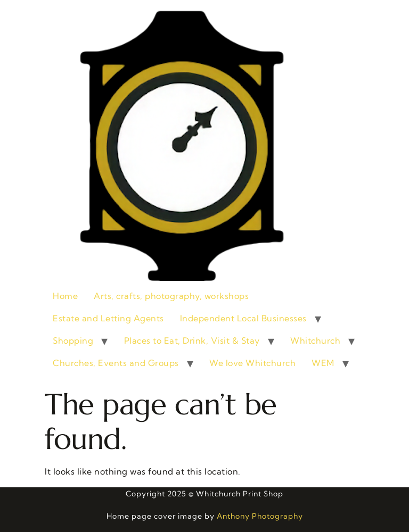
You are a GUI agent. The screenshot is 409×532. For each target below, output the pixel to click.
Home (65, 296)
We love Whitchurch (252, 363)
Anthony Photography (260, 516)
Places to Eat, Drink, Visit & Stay (192, 340)
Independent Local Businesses (243, 318)
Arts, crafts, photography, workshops (171, 296)
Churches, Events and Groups (116, 363)
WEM (323, 363)
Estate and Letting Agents (108, 318)
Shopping (73, 340)
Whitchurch (315, 340)
